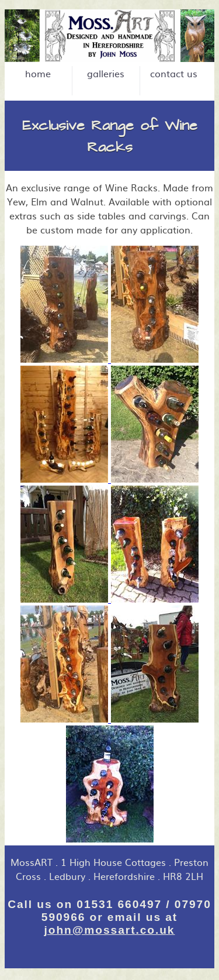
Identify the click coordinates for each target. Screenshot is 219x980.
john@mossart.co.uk (110, 930)
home (38, 73)
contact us (174, 73)
